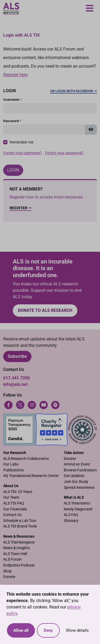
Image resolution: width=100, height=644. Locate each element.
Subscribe (17, 356)
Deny (48, 630)
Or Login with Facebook (73, 91)
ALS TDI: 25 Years (18, 492)
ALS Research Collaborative (26, 459)
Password (12, 121)
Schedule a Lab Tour (20, 521)
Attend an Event (77, 464)
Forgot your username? (23, 153)
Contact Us (12, 515)
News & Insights (17, 548)
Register (21, 208)
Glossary (71, 521)
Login (13, 170)
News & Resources (19, 536)
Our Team (11, 497)
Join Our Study (76, 482)
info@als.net (15, 384)
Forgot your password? (64, 153)
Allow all (21, 630)
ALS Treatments (77, 503)
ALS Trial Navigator (19, 542)
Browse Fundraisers (80, 470)
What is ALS (74, 497)
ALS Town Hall (15, 554)
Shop (7, 571)
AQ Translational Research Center (31, 476)
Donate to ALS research (45, 310)
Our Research (15, 453)
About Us (11, 486)
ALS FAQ (71, 515)
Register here (15, 75)
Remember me (21, 142)
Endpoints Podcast (19, 565)
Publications (13, 470)
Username (12, 100)
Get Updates (74, 476)
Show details (77, 630)
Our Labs (11, 464)
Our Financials (15, 509)
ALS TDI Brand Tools (20, 526)
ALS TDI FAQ (14, 503)
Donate (70, 459)
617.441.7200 (17, 378)
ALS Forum (12, 559)
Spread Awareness (79, 488)
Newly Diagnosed (78, 509)
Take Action (74, 453)
